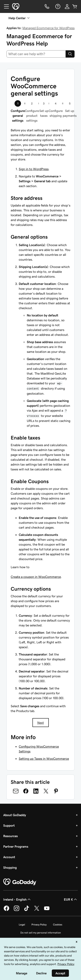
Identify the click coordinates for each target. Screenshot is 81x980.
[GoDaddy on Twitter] (37, 910)
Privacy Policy (39, 925)
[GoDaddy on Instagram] (17, 910)
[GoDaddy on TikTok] (27, 910)
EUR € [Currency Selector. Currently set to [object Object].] (71, 899)
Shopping (10, 867)
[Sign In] (67, 6)
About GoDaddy (15, 815)
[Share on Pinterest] (56, 791)
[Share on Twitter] (46, 791)
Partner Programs (16, 846)
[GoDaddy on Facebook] (6, 910)
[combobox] (36, 54)
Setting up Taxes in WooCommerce (44, 759)
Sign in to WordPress (34, 169)
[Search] (70, 54)
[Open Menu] (5, 6)
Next (41, 723)
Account (9, 857)
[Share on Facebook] (26, 791)
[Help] (57, 6)
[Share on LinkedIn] (36, 791)
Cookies (58, 925)
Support (9, 825)
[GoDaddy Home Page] (20, 882)
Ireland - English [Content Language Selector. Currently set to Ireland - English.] (17, 899)
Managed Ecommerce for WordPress (48, 28)
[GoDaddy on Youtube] (47, 910)
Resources (10, 836)
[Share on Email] (16, 791)
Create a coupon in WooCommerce (36, 577)
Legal (22, 925)
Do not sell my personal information (41, 933)
